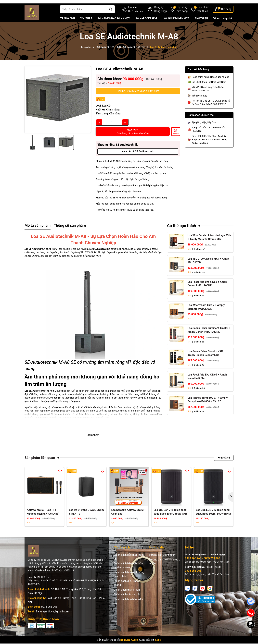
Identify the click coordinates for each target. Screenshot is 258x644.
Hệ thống (182, 19)
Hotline (136, 19)
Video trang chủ (223, 29)
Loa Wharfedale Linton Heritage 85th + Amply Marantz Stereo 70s (209, 247)
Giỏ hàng (226, 19)
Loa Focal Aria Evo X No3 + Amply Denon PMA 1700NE (207, 294)
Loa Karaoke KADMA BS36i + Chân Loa (128, 522)
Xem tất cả (224, 468)
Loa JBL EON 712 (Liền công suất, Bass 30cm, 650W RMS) (213, 522)
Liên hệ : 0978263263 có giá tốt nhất (138, 101)
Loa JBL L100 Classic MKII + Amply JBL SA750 (208, 270)
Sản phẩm (203, 19)
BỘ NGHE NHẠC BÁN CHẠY (114, 29)
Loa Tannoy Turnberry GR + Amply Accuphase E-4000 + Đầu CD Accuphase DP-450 (208, 410)
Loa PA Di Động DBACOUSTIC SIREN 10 (86, 522)
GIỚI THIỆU (201, 29)
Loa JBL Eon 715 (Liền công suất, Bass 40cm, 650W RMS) (171, 522)
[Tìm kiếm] (111, 19)
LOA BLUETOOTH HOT (176, 29)
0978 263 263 (49, 617)
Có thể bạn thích (182, 236)
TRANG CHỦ (68, 29)
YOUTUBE (86, 29)
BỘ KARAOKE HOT (146, 29)
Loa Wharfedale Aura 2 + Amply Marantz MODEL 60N (206, 317)
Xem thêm (93, 445)
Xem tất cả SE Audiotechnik (138, 161)
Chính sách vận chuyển (127, 604)
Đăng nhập (161, 21)
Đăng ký (159, 17)
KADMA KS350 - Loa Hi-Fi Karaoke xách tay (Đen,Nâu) (43, 522)
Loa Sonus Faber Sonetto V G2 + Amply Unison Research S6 (207, 363)
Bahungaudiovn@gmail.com (52, 622)
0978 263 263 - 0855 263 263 (203, 568)
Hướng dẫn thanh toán (162, 565)
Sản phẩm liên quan (40, 468)
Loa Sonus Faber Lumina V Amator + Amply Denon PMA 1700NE (209, 340)
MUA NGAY (133, 141)
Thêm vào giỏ (176, 143)
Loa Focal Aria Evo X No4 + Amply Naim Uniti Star (207, 386)
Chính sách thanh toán (127, 600)
